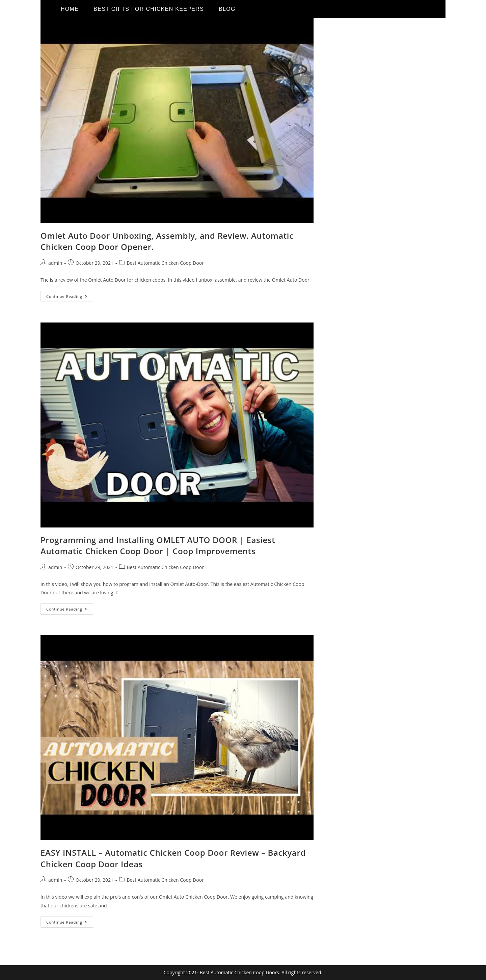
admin (55, 263)
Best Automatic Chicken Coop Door (165, 263)
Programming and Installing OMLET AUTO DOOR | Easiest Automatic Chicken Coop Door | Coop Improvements (158, 546)
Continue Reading (70, 295)
